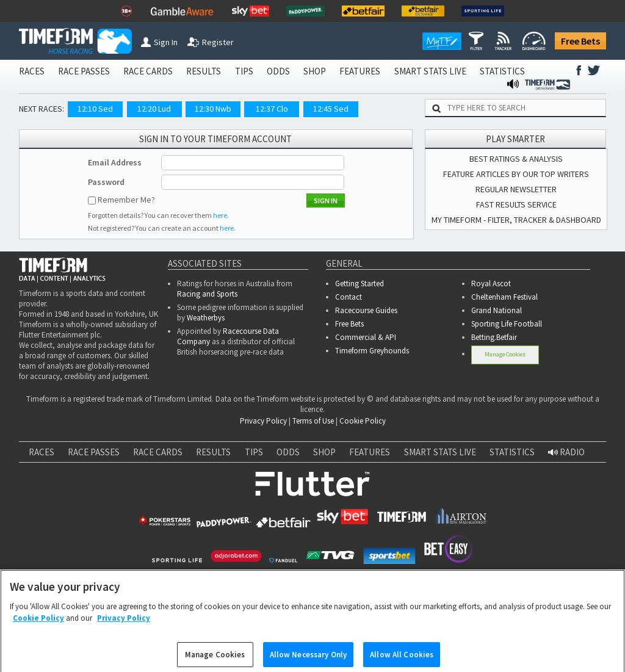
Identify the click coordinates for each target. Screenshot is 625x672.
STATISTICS (502, 71)
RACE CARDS (148, 71)
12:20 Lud (154, 109)
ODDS (278, 71)
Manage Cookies (505, 354)
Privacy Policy (263, 421)
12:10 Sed (95, 109)
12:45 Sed (331, 109)
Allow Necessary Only (309, 659)
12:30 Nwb (213, 109)
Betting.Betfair (494, 337)
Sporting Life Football (507, 324)
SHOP (315, 71)
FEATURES (360, 71)
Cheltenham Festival (504, 297)
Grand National (497, 310)
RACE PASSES (84, 71)
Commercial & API (366, 337)
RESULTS (204, 71)
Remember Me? (126, 200)
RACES (32, 71)
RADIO (566, 452)
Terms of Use (313, 421)
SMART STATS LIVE (430, 71)
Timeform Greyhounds (372, 351)
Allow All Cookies (402, 659)
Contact (349, 297)
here (220, 215)
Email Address (115, 162)
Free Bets (580, 41)
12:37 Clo (272, 109)
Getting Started (359, 284)
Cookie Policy (363, 421)
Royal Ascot (491, 284)
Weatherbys (206, 318)
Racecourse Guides (366, 310)
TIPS (244, 71)
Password (106, 182)
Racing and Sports (207, 294)
